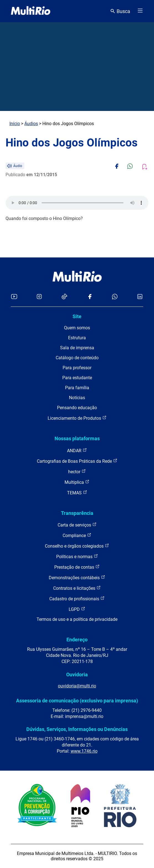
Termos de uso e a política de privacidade (77, 619)
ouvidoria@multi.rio (77, 686)
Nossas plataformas (77, 438)
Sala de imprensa (77, 348)
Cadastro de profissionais (77, 599)
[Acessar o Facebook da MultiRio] (90, 297)
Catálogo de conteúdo (77, 358)
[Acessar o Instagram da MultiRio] (39, 297)
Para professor (77, 368)
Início (15, 124)
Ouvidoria (77, 675)
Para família (77, 388)
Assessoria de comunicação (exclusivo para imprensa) (77, 701)
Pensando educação (77, 408)
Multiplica (77, 482)
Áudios (31, 124)
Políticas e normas (77, 556)
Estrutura (77, 338)
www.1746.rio (84, 751)
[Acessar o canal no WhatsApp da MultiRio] (115, 297)
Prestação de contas (77, 567)
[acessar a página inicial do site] (31, 11)
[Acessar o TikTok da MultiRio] (64, 297)
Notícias (77, 398)
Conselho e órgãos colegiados (77, 546)
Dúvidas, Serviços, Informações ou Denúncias (77, 729)
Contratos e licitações (77, 588)
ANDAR (77, 450)
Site (77, 316)
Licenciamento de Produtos (77, 418)
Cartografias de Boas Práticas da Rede (77, 461)
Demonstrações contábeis (77, 577)
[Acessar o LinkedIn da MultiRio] (140, 297)
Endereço (77, 640)
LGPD (77, 609)
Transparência (77, 513)
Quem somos (77, 328)
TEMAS (77, 493)
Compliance (77, 535)
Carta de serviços (77, 525)
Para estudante (77, 378)
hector (77, 471)
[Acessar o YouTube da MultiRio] (14, 297)
